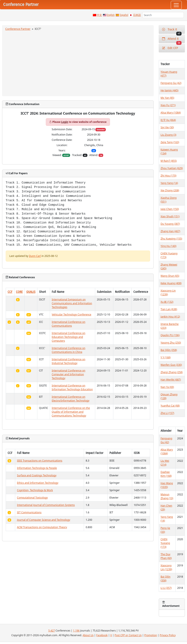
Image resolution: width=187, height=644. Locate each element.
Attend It (172, 40)
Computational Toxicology (32, 498)
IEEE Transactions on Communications (40, 461)
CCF (10, 292)
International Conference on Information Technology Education (72, 387)
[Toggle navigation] (176, 5)
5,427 (52, 631)
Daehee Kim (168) (166, 474)
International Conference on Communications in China (68, 350)
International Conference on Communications (68, 324)
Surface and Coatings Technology (37, 475)
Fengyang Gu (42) (171, 83)
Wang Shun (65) (170, 276)
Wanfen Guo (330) (171, 365)
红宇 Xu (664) (168, 120)
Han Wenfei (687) (171, 380)
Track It (172, 31)
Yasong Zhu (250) (171, 343)
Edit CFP (170, 48)
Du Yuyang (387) (170, 224)
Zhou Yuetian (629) (172, 168)
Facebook (102, 635)
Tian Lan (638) (169, 309)
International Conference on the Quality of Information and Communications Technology (71, 412)
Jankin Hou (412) (170, 317)
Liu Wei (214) (165, 463)
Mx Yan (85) (167, 98)
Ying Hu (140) (169, 246)
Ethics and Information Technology (38, 483)
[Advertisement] (78, 63)
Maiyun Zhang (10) (167, 496)
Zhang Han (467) (170, 231)
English (111, 15)
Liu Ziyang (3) (169, 135)
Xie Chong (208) (170, 190)
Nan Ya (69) (167, 387)
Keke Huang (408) (171, 283)
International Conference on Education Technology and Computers (68, 337)
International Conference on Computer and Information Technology (68, 374)
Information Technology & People (37, 468)
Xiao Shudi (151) (170, 216)
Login (65, 122)
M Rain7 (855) (169, 161)
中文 (99, 15)
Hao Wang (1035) (167, 485)
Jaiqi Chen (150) (170, 209)
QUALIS (31, 292)
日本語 (137, 15)
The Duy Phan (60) (166, 556)
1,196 (76, 631)
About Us (88, 635)
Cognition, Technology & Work (35, 490)
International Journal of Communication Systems (46, 505)
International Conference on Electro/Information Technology (70, 399)
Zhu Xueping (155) (171, 239)
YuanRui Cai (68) (170, 406)
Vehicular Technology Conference (71, 314)
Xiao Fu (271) (168, 105)
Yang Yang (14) (169, 183)
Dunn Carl (35, 256)
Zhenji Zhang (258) (172, 372)
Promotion (151, 635)
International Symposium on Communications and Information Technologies (72, 303)
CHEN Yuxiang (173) (165, 543)
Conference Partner (18, 29)
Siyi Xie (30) (167, 127)
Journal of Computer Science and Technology (43, 520)
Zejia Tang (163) (170, 142)
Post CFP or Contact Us (128, 635)
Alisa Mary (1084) (171, 113)
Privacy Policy (168, 635)
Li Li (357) (166, 588)
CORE (19, 292)
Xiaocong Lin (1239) (166, 567)
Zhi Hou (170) (169, 176)
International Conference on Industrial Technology (68, 361)
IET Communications (29, 512)
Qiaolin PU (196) (170, 335)
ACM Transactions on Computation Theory (42, 527)
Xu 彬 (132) (167, 302)
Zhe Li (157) (167, 413)
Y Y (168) (166, 357)
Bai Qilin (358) (169, 350)
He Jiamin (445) (170, 90)
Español (124, 15)
